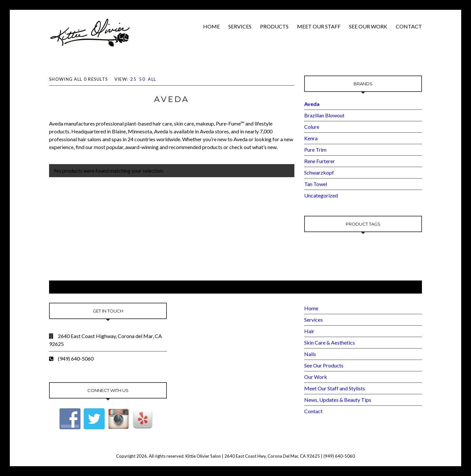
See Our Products (324, 365)
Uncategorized (321, 195)
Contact (409, 26)
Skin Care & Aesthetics (330, 342)
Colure (312, 127)
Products (274, 26)
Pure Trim (315, 150)
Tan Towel (316, 184)
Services (240, 26)
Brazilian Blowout (324, 115)
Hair (309, 331)
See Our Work (368, 26)
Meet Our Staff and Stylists (335, 388)
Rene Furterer (320, 161)
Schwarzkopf (319, 172)
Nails (310, 354)
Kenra (311, 138)
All (152, 79)
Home (211, 26)
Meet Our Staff (319, 26)
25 (133, 79)
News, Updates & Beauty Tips (338, 400)
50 (142, 79)
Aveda (312, 104)
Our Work (316, 377)
